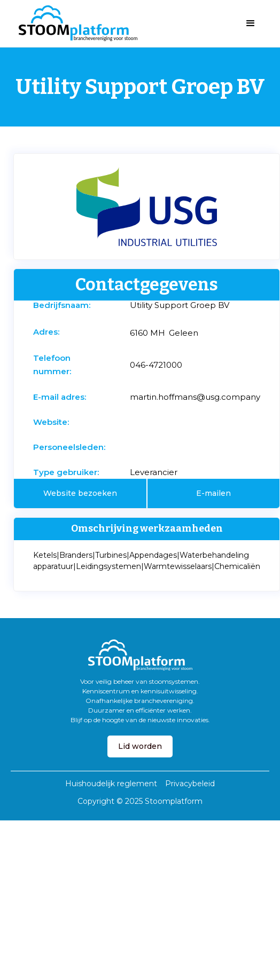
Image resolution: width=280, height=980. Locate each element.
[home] (75, 23)
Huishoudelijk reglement (111, 784)
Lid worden (140, 746)
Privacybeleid (190, 784)
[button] (251, 23)
